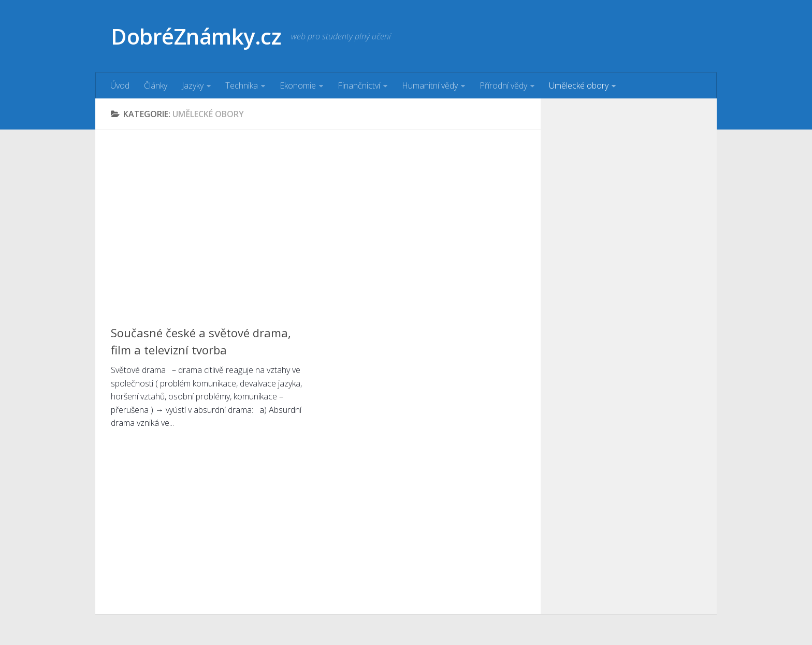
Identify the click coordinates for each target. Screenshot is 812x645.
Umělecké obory (579, 85)
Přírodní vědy (503, 85)
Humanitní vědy (430, 85)
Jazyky (193, 85)
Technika (242, 85)
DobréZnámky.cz (196, 36)
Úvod (120, 85)
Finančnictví (359, 85)
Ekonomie (298, 85)
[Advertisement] (318, 218)
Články (156, 85)
